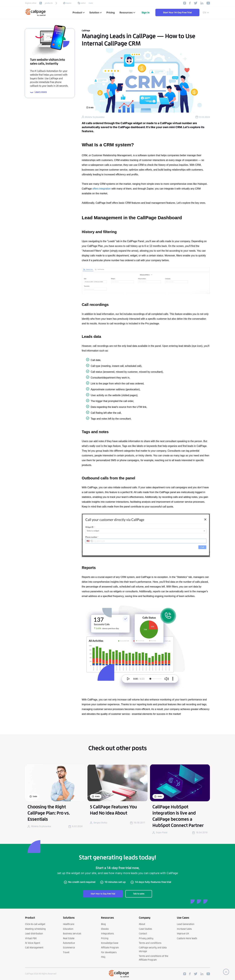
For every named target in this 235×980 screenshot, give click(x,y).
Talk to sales (139, 894)
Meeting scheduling (35, 929)
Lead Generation (186, 924)
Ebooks (105, 929)
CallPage (86, 31)
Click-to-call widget (35, 924)
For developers (109, 952)
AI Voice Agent (33, 943)
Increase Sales (184, 929)
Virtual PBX (31, 938)
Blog (103, 924)
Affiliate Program (110, 948)
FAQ (103, 957)
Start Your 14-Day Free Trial (177, 12)
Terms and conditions (150, 943)
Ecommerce (69, 948)
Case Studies (145, 929)
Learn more (38, 92)
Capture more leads (187, 938)
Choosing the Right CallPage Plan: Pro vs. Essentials (49, 813)
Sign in (146, 12)
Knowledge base (110, 943)
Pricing (105, 938)
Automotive (69, 943)
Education (68, 929)
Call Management (34, 948)
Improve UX (183, 934)
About (142, 924)
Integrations (107, 934)
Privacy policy (146, 938)
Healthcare (69, 924)
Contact (143, 934)
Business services (72, 934)
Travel (66, 952)
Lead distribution (34, 934)
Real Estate (69, 938)
